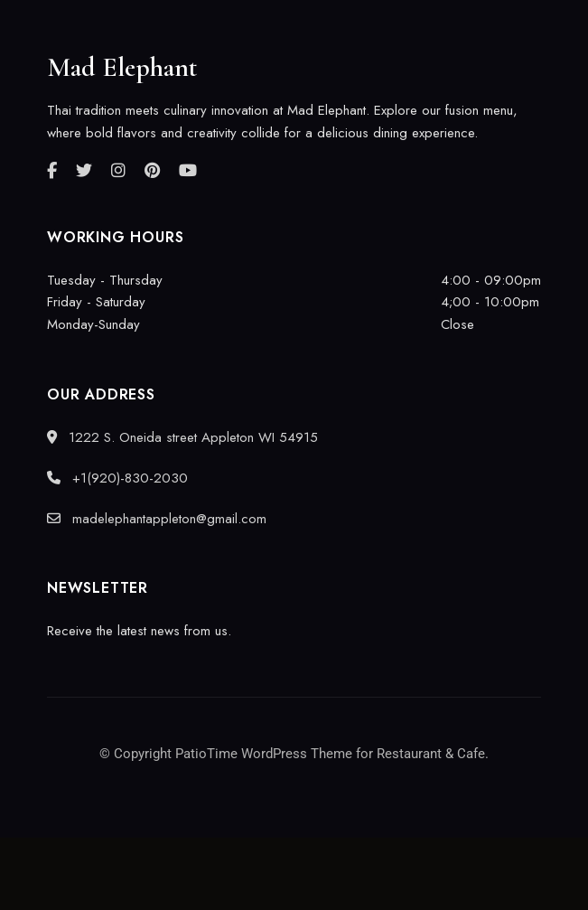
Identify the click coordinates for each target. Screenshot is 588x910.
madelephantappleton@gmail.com (157, 519)
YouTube (188, 171)
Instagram (118, 171)
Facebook (52, 171)
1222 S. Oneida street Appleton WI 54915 (182, 437)
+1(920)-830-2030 (117, 478)
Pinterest (152, 171)
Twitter (84, 171)
